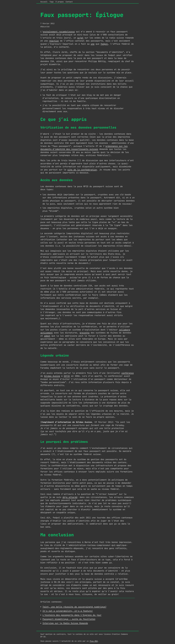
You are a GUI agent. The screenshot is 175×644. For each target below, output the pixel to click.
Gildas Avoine (52, 376)
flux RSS (94, 641)
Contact (69, 2)
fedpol (104, 44)
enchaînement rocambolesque (59, 32)
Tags (52, 2)
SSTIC (67, 376)
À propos (60, 2)
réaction (54, 41)
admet (47, 336)
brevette (85, 333)
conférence (128, 373)
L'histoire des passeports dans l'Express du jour (72, 615)
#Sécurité (45, 27)
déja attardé (70, 497)
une (93, 44)
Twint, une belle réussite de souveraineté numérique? (74, 607)
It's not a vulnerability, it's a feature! (68, 611)
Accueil (44, 2)
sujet (80, 38)
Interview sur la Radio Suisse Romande (65, 623)
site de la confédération (82, 170)
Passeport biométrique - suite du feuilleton (69, 619)
